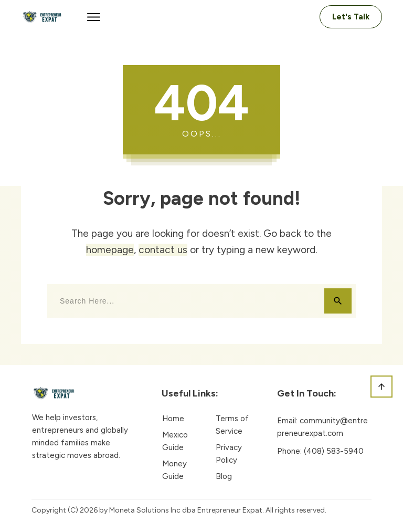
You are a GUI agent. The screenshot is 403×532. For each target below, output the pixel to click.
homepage (110, 250)
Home (173, 419)
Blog (224, 476)
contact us (163, 250)
